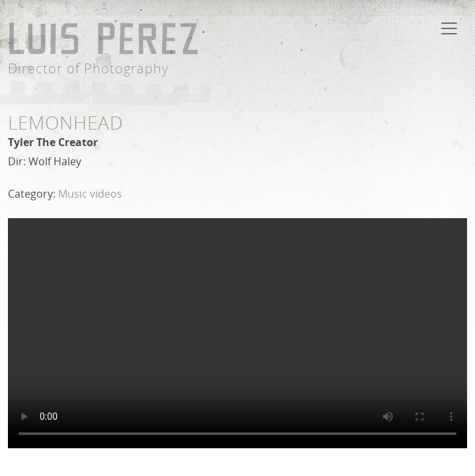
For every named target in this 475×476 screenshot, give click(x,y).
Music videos (90, 194)
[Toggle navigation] (449, 28)
